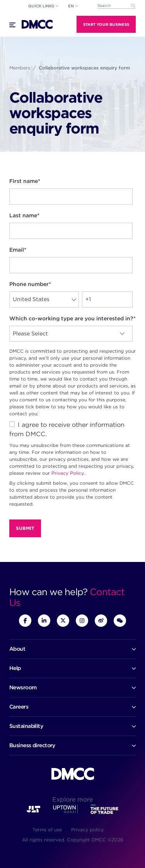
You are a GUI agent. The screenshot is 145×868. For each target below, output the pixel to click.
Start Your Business (106, 24)
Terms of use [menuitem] (47, 830)
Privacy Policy (67, 473)
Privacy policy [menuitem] (87, 830)
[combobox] (116, 6)
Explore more (72, 799)
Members (20, 68)
